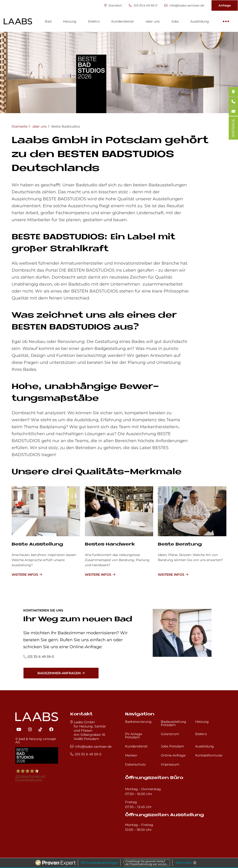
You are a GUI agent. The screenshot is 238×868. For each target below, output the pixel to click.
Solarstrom (170, 734)
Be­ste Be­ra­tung (180, 544)
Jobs (175, 21)
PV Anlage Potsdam (134, 736)
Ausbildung (200, 21)
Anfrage (225, 5)
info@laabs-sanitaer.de (184, 5)
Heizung (70, 21)
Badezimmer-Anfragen (59, 673)
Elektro (94, 21)
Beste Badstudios (66, 126)
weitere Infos (25, 575)
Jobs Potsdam (172, 746)
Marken (131, 755)
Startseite (20, 126)
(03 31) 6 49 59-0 (143, 5)
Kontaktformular (209, 755)
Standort (113, 5)
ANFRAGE (233, 128)
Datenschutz (135, 764)
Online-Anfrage (173, 755)
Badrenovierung (138, 722)
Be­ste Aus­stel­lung (37, 544)
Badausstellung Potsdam (174, 723)
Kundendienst (123, 21)
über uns (153, 21)
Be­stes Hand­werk (110, 544)
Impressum (170, 764)
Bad (48, 21)
